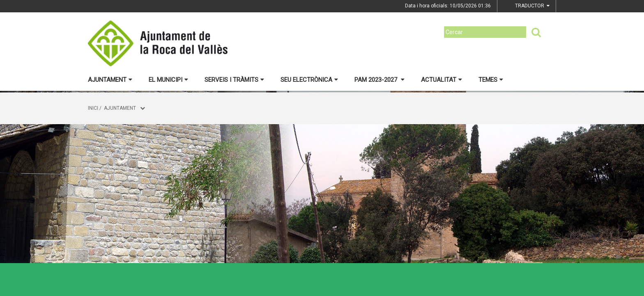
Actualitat (442, 80)
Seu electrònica (309, 80)
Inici (93, 108)
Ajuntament (110, 80)
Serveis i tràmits (234, 80)
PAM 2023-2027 (379, 80)
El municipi (168, 80)
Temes (491, 80)
